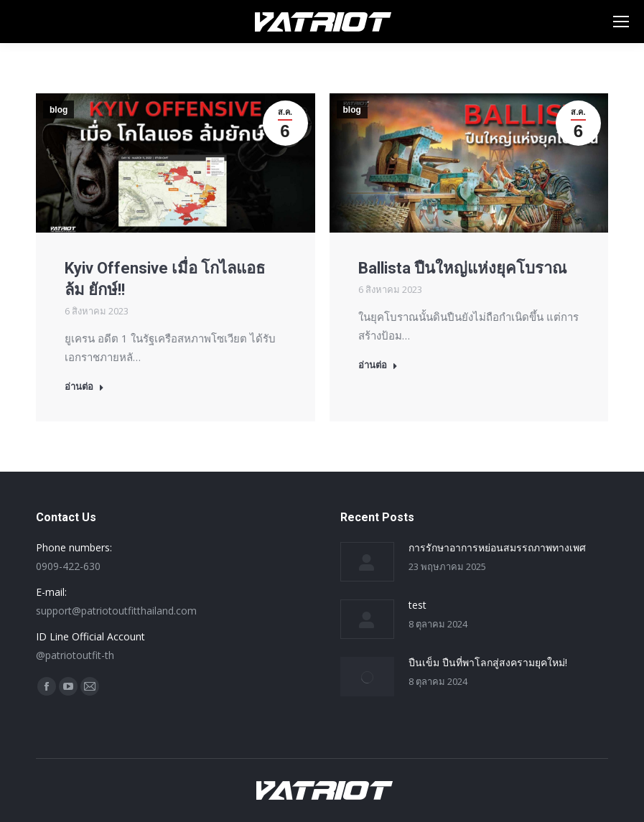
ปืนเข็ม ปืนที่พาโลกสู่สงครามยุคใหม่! (488, 662)
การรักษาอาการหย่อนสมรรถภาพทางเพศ (497, 547)
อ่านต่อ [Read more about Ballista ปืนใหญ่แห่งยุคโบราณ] (378, 365)
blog (59, 110)
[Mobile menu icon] (621, 22)
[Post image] (367, 562)
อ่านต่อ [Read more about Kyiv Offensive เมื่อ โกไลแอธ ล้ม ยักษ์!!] (84, 387)
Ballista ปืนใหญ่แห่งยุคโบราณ (462, 268)
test (417, 605)
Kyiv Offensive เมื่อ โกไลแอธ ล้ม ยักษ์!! (165, 279)
